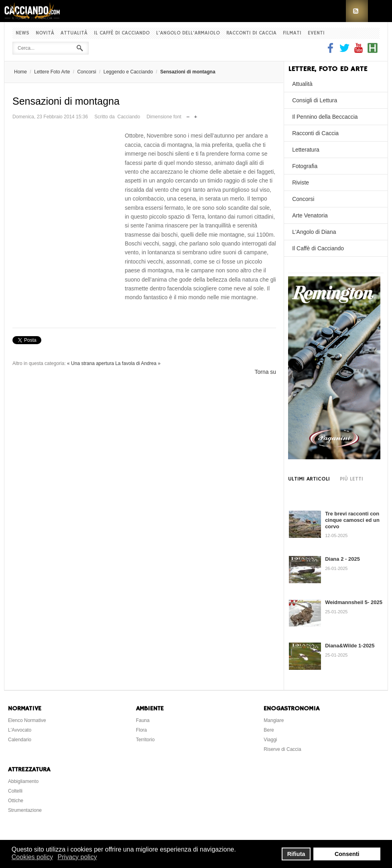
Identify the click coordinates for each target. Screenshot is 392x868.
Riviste (301, 183)
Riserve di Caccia (282, 749)
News (22, 33)
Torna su (265, 372)
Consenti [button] (347, 854)
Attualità (74, 33)
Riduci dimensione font (188, 115)
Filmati (292, 33)
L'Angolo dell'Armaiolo (188, 33)
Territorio (145, 740)
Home (20, 72)
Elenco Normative (27, 720)
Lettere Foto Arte (52, 72)
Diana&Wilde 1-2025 (350, 646)
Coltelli (15, 791)
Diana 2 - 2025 (342, 559)
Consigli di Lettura (315, 100)
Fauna (143, 720)
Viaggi (270, 740)
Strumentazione (25, 810)
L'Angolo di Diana (314, 232)
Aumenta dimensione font (196, 115)
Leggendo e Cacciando (128, 72)
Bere (269, 730)
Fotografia (305, 166)
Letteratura (306, 150)
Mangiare (274, 720)
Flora (141, 730)
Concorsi (86, 72)
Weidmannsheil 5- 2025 (354, 602)
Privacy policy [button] (77, 857)
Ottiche (16, 801)
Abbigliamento (23, 781)
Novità (45, 33)
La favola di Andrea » (138, 363)
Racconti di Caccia (251, 33)
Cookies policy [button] (32, 857)
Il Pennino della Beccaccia (325, 117)
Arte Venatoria (310, 215)
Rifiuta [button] (296, 854)
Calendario (20, 740)
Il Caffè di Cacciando (122, 33)
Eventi (316, 33)
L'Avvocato (20, 730)
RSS (357, 11)
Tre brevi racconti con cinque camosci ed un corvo (352, 520)
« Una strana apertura (90, 363)
